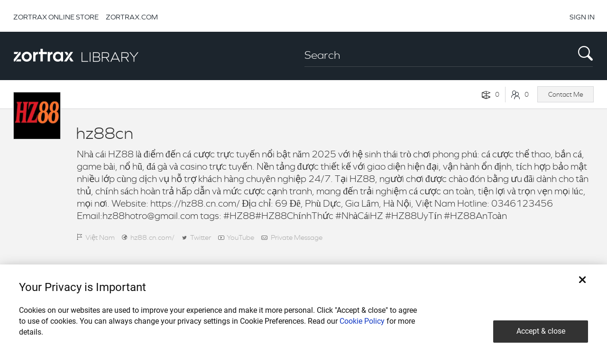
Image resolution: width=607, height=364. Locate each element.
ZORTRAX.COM (132, 17)
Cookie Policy (362, 321)
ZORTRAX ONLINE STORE (56, 17)
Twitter (201, 237)
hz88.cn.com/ (152, 237)
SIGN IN (582, 17)
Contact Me (566, 94)
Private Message (297, 237)
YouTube (240, 237)
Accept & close (541, 331)
